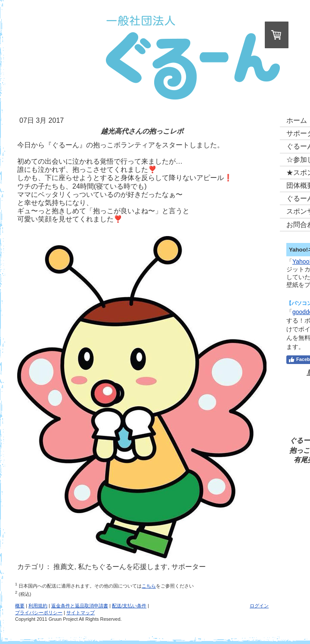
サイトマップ (81, 613)
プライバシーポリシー (39, 613)
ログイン (259, 606)
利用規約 (38, 606)
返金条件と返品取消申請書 (80, 606)
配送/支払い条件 (129, 606)
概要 (20, 606)
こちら (149, 586)
